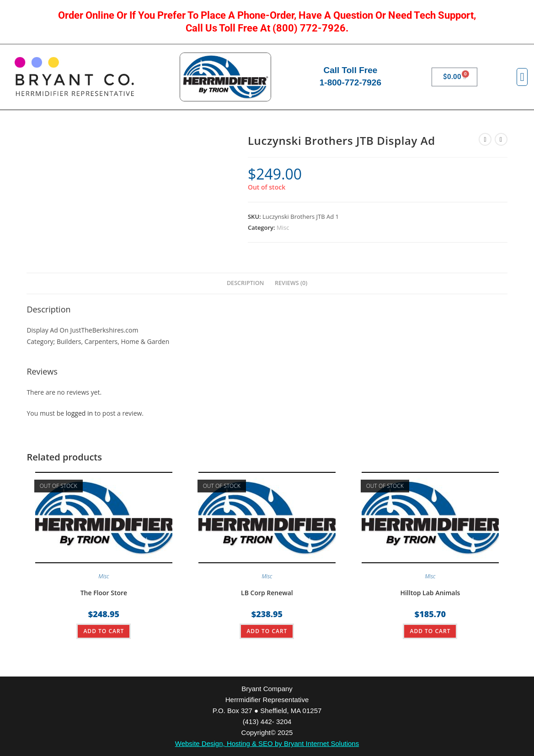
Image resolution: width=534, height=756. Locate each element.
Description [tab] (246, 283)
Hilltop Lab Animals (430, 593)
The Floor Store (104, 593)
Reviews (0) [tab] (291, 283)
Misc (283, 227)
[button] (522, 77)
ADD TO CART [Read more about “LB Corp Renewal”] (267, 631)
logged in (79, 413)
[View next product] (501, 139)
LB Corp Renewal (267, 593)
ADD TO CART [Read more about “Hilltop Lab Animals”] (430, 631)
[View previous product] (485, 139)
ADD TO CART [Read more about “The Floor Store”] (104, 631)
